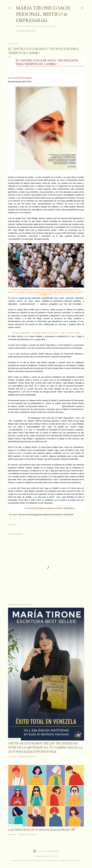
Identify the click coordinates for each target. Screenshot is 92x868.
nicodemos (54, 856)
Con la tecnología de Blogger (46, 851)
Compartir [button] (12, 525)
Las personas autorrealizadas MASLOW (41, 830)
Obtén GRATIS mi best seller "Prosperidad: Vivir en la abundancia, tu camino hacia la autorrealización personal (45, 747)
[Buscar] (82, 7)
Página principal (26, 31)
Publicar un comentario (27, 756)
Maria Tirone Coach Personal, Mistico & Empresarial (43, 14)
